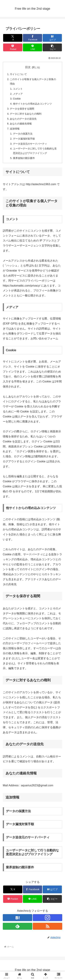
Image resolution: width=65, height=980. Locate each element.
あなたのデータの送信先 (23, 119)
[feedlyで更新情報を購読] (18, 926)
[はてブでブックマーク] (52, 38)
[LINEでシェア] (32, 47)
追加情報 (15, 129)
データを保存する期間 (22, 109)
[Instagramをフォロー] (47, 918)
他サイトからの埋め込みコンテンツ (32, 104)
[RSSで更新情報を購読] (47, 926)
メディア (18, 94)
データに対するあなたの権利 (26, 114)
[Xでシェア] (13, 38)
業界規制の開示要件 (24, 158)
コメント (18, 89)
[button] (52, 47)
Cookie (17, 99)
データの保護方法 (23, 134)
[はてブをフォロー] (18, 918)
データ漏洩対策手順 (24, 139)
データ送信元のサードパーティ (30, 144)
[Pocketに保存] (13, 47)
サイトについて (18, 74)
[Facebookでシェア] (32, 38)
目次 (28, 67)
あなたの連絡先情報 (21, 124)
